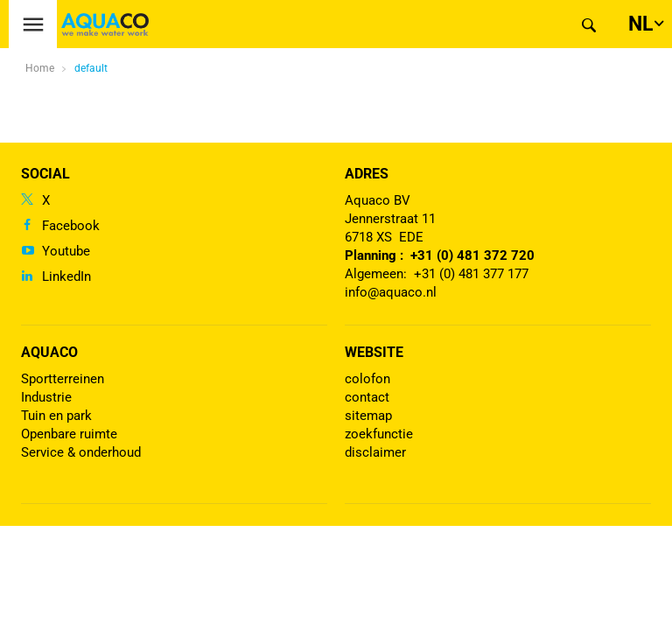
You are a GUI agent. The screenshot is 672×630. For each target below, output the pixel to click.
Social (45, 174)
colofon (367, 379)
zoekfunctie (379, 434)
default (91, 68)
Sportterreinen (63, 379)
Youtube (66, 251)
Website (374, 352)
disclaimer (375, 452)
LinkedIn (66, 276)
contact (367, 397)
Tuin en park (56, 416)
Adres (367, 174)
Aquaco (49, 352)
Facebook (71, 226)
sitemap (368, 416)
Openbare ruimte (69, 434)
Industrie (46, 397)
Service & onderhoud (81, 452)
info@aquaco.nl (391, 292)
